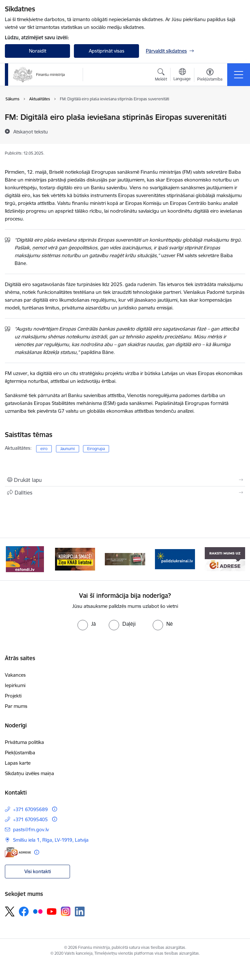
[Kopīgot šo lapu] (125, 493)
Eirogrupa (96, 449)
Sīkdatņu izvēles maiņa (29, 773)
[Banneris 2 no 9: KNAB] (75, 559)
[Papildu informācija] (55, 809)
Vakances (15, 675)
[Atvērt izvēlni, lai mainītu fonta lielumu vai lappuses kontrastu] (210, 76)
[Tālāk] (237, 559)
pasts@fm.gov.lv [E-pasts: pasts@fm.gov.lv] (31, 829)
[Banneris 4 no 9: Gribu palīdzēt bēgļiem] (175, 559)
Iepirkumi (15, 685)
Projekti (13, 696)
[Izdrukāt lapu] (125, 480)
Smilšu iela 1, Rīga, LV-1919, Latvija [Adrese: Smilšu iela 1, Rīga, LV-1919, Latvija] (51, 840)
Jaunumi (68, 449)
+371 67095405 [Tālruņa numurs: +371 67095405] (30, 819)
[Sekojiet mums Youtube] (52, 911)
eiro (44, 449)
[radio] (87, 624)
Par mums (16, 706)
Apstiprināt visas (107, 51)
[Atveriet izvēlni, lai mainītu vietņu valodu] (182, 75)
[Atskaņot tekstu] (31, 132)
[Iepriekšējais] (13, 559)
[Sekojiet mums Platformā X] (10, 911)
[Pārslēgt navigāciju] (239, 75)
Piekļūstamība (20, 753)
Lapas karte (18, 763)
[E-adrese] (18, 852)
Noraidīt (38, 51)
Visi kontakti (38, 871)
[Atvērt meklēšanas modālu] (161, 76)
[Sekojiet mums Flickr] (38, 911)
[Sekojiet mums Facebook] (24, 911)
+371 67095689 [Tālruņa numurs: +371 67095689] (30, 809)
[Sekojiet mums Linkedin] (80, 911)
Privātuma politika (24, 742)
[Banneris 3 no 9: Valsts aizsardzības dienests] (125, 559)
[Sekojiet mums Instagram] (66, 911)
